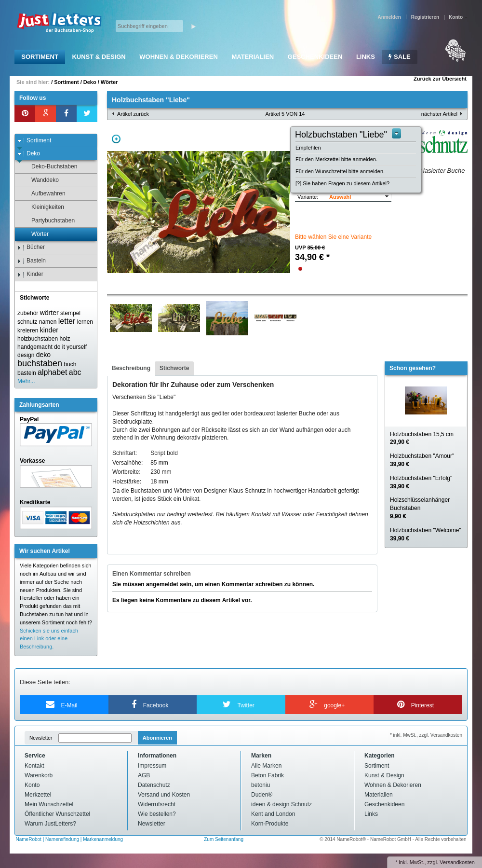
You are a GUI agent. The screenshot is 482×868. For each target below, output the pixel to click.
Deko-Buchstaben (50, 167)
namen (48, 322)
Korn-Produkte (270, 824)
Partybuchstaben (48, 221)
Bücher (31, 247)
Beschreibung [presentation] (131, 368)
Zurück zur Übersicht (440, 79)
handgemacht (35, 347)
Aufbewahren (44, 194)
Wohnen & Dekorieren (179, 57)
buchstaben (40, 363)
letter (67, 321)
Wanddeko (40, 180)
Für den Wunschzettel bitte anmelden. (340, 171)
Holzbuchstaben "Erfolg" (421, 482)
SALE (399, 57)
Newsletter (41, 738)
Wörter (109, 82)
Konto (32, 785)
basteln (27, 373)
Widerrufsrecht (157, 804)
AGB (144, 775)
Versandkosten (457, 862)
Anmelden (389, 17)
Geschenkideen (315, 57)
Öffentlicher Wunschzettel (57, 814)
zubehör (28, 313)
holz (65, 339)
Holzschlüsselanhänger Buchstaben (420, 508)
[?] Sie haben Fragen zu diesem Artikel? (342, 183)
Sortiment (40, 57)
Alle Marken (266, 766)
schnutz (27, 322)
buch (70, 364)
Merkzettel (38, 795)
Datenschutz (154, 785)
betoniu (261, 785)
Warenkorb (39, 775)
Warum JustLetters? (50, 824)
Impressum (152, 766)
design (26, 355)
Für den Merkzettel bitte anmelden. (336, 159)
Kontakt (34, 766)
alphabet (52, 372)
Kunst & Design (99, 57)
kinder (49, 330)
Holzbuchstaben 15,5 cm (422, 438)
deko (43, 355)
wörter (49, 313)
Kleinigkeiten (43, 207)
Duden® (262, 795)
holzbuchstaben (38, 339)
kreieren (28, 331)
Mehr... (26, 381)
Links (366, 57)
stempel (70, 313)
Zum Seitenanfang (224, 839)
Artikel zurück (133, 114)
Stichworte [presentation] (174, 368)
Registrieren (425, 17)
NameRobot (29, 839)
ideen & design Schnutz (281, 804)
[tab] (131, 369)
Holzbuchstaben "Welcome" (426, 534)
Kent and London (273, 814)
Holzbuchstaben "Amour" (422, 460)
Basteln (32, 261)
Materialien (253, 57)
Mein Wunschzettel (49, 804)
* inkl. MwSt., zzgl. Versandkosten (426, 735)
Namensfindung (62, 839)
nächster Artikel (439, 114)
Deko (90, 82)
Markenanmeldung (103, 839)
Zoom (116, 139)
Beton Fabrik (268, 775)
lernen (85, 322)
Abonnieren (157, 738)
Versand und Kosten (164, 795)
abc (75, 372)
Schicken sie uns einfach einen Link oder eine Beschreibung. (49, 639)
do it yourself (70, 347)
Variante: (308, 197)
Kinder (30, 274)
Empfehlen (308, 148)
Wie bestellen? (157, 814)
